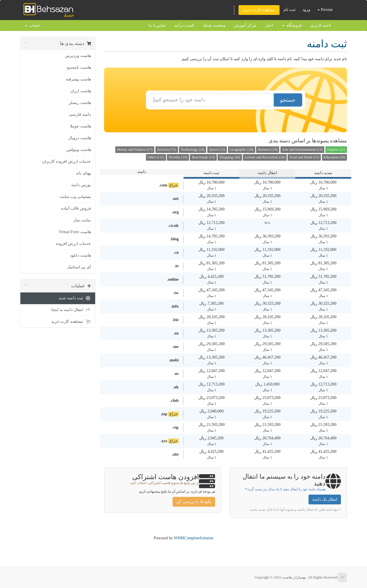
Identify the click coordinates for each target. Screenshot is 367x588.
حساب (33, 25)
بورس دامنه (81, 185)
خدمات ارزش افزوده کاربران (67, 161)
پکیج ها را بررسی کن (194, 502)
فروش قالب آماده (76, 208)
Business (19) (268, 150)
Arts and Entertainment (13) (302, 150)
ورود (306, 10)
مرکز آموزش (245, 25)
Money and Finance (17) (135, 150)
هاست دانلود (80, 255)
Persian (325, 10)
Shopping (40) (230, 157)
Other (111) (156, 157)
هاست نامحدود (79, 67)
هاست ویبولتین (79, 150)
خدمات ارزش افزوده (73, 244)
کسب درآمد (184, 25)
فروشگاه (292, 25)
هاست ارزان (80, 91)
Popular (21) (336, 150)
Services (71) (167, 150)
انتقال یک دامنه (325, 499)
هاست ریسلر (80, 103)
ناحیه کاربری (321, 25)
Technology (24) (193, 150)
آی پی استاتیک (79, 267)
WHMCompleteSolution (194, 538)
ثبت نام (290, 10)
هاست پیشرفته (78, 79)
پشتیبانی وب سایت (75, 197)
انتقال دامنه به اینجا (71, 310)
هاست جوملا (80, 126)
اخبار (269, 25)
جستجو (288, 100)
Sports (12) (217, 150)
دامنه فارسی (80, 114)
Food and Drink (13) (304, 157)
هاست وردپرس (78, 56)
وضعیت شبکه (214, 25)
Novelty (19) (178, 157)
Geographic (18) (242, 150)
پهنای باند (83, 173)
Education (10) (334, 157)
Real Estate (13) (203, 157)
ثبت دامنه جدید (75, 298)
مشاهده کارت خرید (259, 10)
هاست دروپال (80, 138)
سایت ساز (82, 220)
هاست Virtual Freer (75, 232)
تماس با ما (157, 25)
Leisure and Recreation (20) (265, 157)
